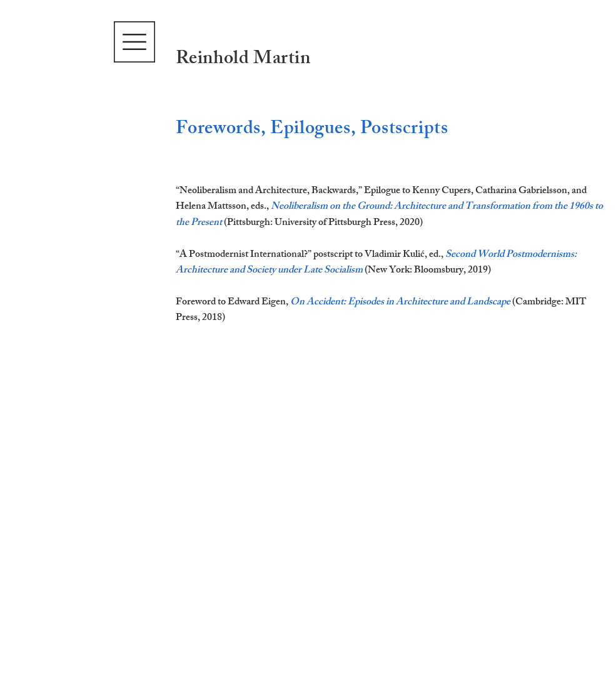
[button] (134, 42)
